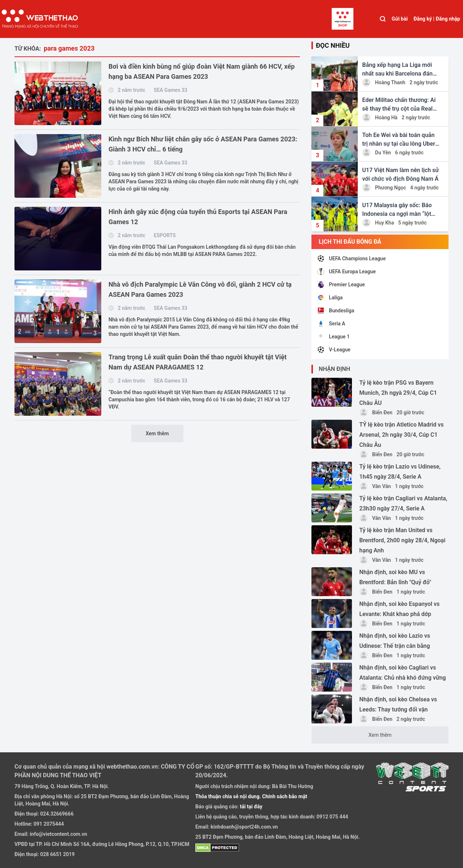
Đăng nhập (448, 19)
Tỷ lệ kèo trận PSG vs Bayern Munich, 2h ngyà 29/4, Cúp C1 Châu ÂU (398, 393)
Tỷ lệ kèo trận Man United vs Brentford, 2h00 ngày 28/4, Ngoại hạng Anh (402, 540)
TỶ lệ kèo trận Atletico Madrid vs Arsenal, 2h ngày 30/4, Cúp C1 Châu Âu (401, 435)
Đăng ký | (424, 19)
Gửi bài (400, 19)
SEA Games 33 (171, 90)
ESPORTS (165, 235)
